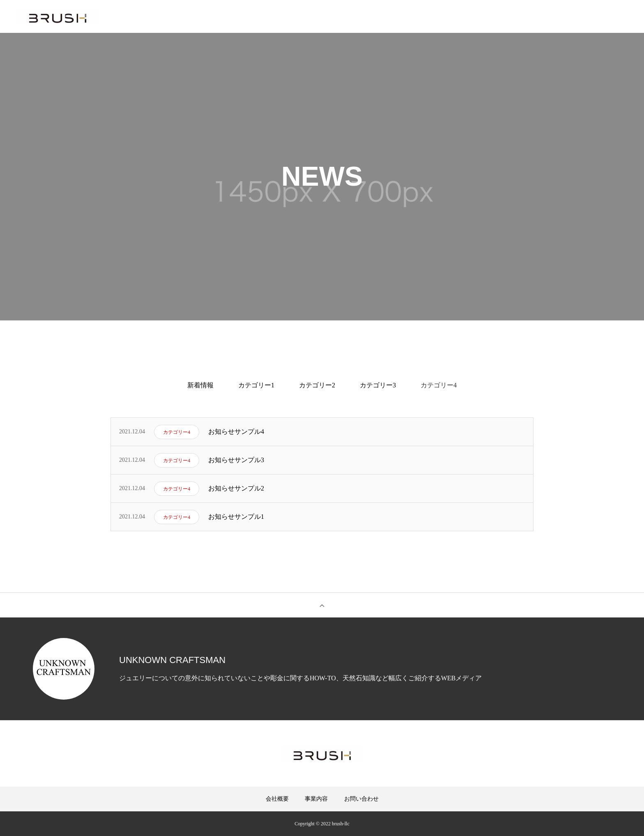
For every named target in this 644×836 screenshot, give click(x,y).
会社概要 (277, 799)
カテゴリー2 (317, 385)
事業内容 (316, 799)
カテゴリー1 (256, 385)
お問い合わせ (361, 799)
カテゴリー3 (378, 385)
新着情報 (200, 385)
